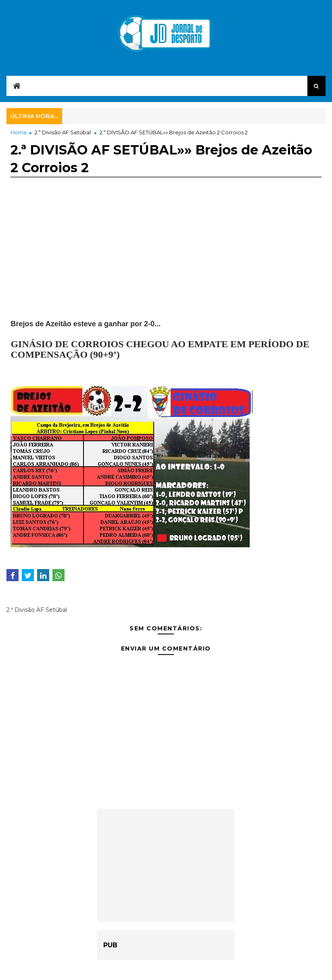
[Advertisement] (166, 263)
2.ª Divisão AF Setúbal (63, 132)
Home (19, 132)
